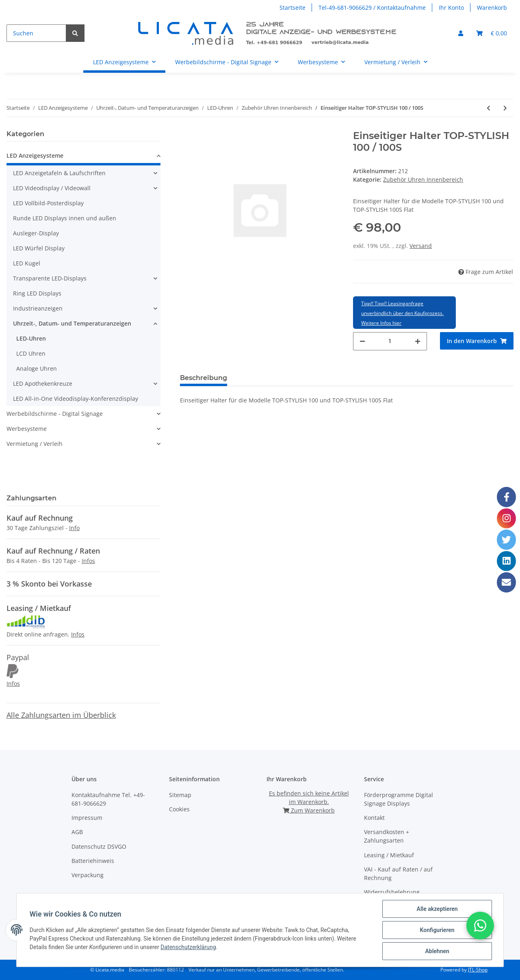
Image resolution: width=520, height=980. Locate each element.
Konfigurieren (437, 930)
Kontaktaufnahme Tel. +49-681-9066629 (108, 799)
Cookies (179, 809)
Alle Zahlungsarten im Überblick (61, 715)
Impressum (87, 818)
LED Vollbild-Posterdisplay (48, 203)
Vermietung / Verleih (35, 444)
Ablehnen (437, 951)
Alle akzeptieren (437, 909)
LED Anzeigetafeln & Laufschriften (59, 173)
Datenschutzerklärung (188, 947)
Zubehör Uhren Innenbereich (423, 179)
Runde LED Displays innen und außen (65, 218)
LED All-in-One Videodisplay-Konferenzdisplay (76, 399)
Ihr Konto (451, 8)
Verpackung (88, 875)
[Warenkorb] (492, 33)
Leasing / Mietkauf (389, 855)
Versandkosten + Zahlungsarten (387, 836)
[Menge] (390, 341)
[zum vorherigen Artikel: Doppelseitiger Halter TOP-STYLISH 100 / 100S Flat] (489, 108)
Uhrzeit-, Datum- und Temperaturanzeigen (72, 323)
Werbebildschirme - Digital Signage (55, 414)
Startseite (292, 8)
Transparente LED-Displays (50, 278)
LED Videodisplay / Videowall (52, 188)
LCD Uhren (31, 353)
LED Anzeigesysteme (35, 155)
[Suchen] (36, 33)
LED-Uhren (31, 338)
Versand (421, 246)
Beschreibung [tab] (204, 378)
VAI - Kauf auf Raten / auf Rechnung (398, 874)
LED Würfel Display (39, 248)
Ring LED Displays (37, 293)
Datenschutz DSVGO (99, 846)
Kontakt (374, 818)
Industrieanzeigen (38, 308)
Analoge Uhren (37, 368)
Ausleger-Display (36, 233)
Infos (88, 561)
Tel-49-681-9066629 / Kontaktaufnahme (372, 8)
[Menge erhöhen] (418, 341)
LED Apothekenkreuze (43, 384)
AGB (77, 832)
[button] (461, 33)
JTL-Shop (478, 970)
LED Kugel (27, 263)
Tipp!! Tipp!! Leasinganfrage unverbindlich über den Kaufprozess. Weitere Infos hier (402, 313)
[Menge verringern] (362, 341)
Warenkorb (492, 8)
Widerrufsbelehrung (392, 892)
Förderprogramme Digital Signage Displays (399, 799)
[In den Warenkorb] (477, 341)
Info (74, 528)
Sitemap (180, 795)
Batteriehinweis (93, 861)
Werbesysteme (27, 429)
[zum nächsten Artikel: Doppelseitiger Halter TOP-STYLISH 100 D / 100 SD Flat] (505, 108)
